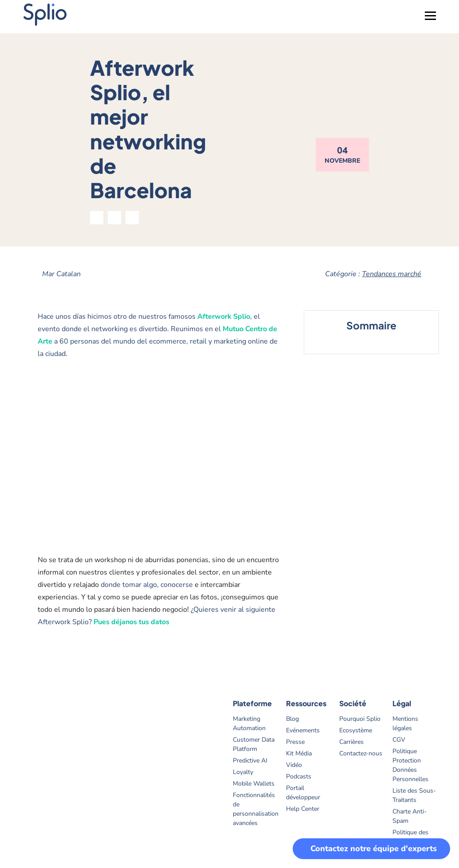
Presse (295, 742)
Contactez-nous (361, 753)
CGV (399, 740)
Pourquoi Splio (360, 719)
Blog (292, 719)
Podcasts (299, 776)
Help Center (303, 809)
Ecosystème (356, 730)
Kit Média (299, 753)
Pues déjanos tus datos (131, 622)
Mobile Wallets (254, 784)
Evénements (303, 730)
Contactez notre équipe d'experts (374, 848)
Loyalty (243, 772)
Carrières (351, 742)
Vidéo (294, 765)
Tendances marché (392, 274)
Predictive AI (250, 760)
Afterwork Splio (224, 317)
